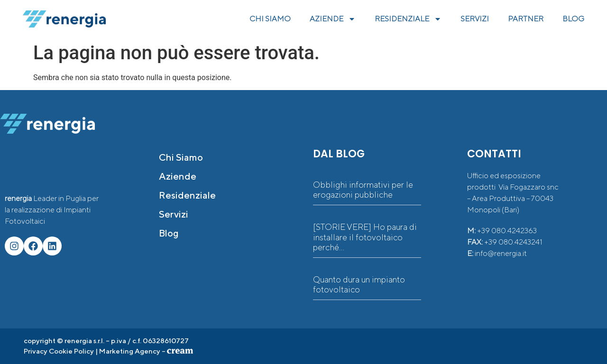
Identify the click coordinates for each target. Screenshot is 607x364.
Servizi (174, 214)
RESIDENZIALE (408, 19)
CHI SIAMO (270, 19)
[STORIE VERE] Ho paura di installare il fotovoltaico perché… (365, 237)
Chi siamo (181, 157)
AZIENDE (333, 19)
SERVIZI (475, 19)
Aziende (178, 176)
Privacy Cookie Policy (59, 351)
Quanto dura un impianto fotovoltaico (359, 285)
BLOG (573, 19)
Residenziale (187, 195)
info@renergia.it (501, 253)
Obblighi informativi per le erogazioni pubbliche (363, 190)
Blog (169, 233)
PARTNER (526, 19)
